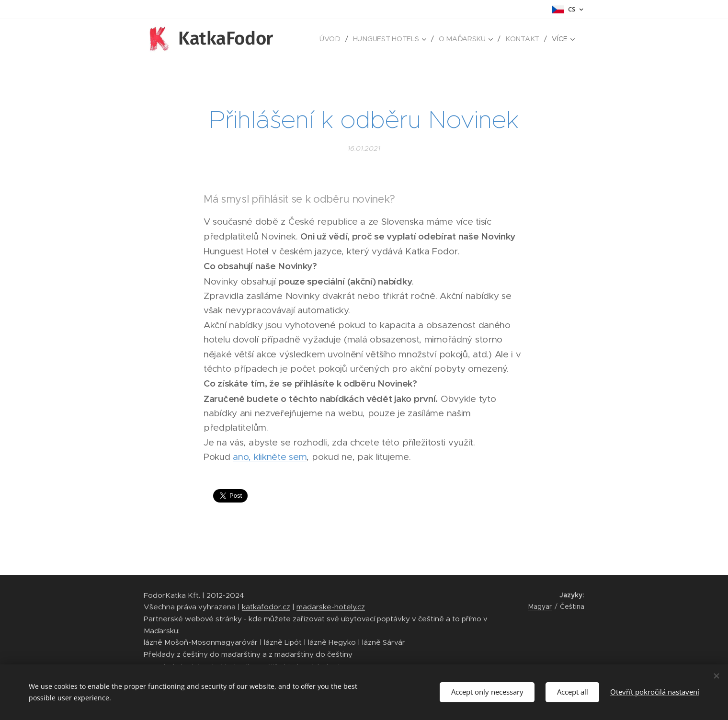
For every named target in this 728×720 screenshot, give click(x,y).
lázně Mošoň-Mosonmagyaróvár (201, 642)
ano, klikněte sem (270, 457)
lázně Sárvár (384, 642)
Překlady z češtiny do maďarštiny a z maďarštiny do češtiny (248, 654)
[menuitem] (333, 39)
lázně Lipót (283, 642)
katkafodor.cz (266, 607)
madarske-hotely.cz (331, 607)
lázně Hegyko (332, 642)
